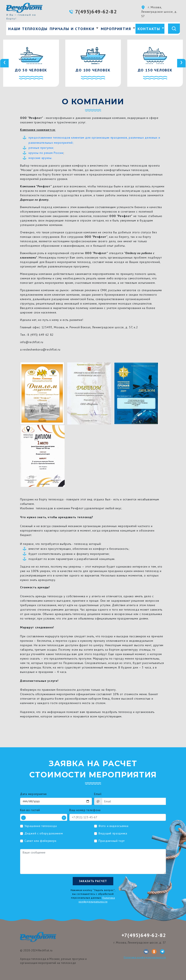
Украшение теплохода (41, 826)
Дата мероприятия (33, 794)
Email (98, 794)
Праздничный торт (112, 841)
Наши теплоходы (28, 29)
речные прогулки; (41, 148)
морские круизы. (40, 158)
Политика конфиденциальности (145, 957)
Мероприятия (116, 29)
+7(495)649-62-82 (144, 935)
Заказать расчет (93, 881)
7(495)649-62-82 (96, 12)
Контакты (149, 29)
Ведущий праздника (113, 833)
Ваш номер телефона (85, 810)
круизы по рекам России (46, 153)
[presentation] (4, 63)
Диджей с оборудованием (44, 833)
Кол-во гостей (30, 810)
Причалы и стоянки (72, 29)
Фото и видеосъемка (114, 826)
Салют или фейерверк (40, 841)
